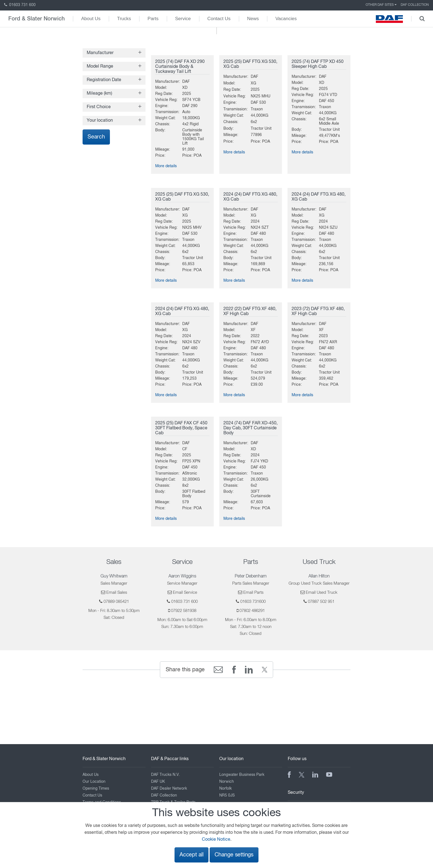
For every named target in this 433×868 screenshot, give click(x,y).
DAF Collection (415, 5)
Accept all (192, 855)
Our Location (94, 782)
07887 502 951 (321, 602)
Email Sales (117, 593)
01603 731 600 (20, 5)
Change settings (234, 855)
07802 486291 (252, 611)
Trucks (124, 19)
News (253, 19)
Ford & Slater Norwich (36, 19)
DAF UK (158, 782)
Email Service (185, 593)
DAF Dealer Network (169, 789)
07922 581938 (184, 611)
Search (96, 137)
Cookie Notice (216, 840)
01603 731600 (253, 602)
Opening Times (96, 789)
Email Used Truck (322, 593)
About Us (91, 19)
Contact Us (219, 19)
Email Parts (253, 593)
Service (183, 19)
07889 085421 (116, 602)
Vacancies (286, 19)
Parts (153, 19)
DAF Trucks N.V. (166, 775)
